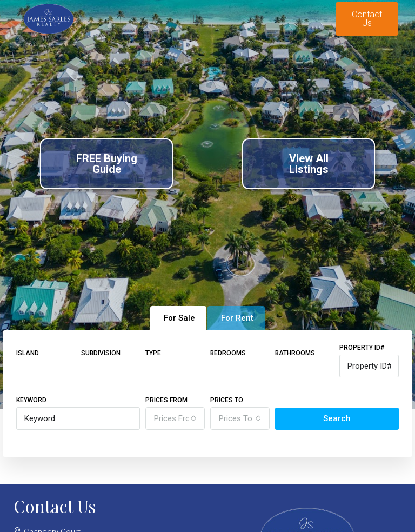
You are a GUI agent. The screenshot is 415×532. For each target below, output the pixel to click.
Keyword (31, 400)
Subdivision (101, 353)
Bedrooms (228, 353)
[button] (195, 19)
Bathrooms (295, 353)
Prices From (166, 400)
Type (153, 353)
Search (337, 418)
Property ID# (362, 348)
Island (28, 353)
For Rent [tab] (237, 318)
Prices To (227, 400)
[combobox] (175, 418)
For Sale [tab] (179, 318)
